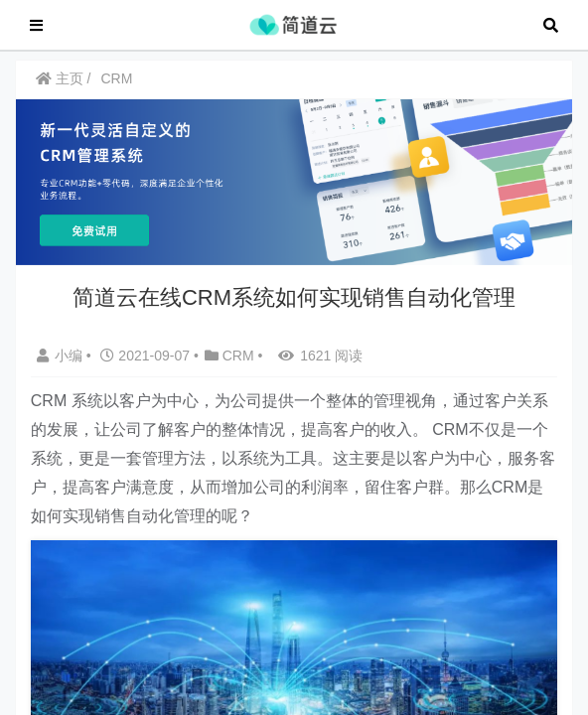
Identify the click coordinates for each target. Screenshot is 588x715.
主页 (60, 88)
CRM (116, 88)
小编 (62, 365)
